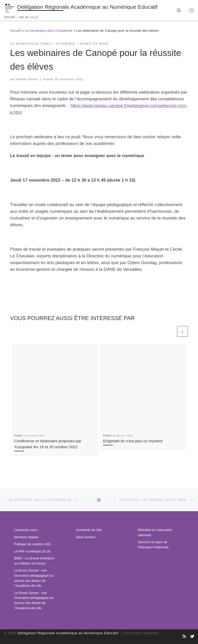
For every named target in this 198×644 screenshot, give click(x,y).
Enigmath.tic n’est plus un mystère (133, 441)
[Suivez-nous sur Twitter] (192, 637)
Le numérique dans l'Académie (49, 31)
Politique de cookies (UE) (32, 544)
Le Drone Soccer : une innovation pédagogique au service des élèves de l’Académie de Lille (34, 578)
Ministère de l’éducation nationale (155, 533)
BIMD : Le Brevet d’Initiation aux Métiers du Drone (34, 561)
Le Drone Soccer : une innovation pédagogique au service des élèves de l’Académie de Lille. (34, 601)
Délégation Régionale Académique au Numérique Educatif (68, 633)
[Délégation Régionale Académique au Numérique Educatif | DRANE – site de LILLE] (10, 8)
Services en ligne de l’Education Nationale (153, 545)
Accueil (16, 31)
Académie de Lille (89, 530)
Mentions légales (26, 537)
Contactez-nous (26, 530)
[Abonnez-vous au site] (184, 637)
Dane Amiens (86, 537)
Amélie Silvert (27, 79)
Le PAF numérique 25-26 (32, 551)
